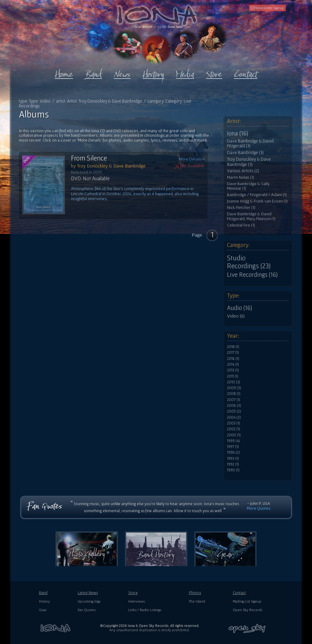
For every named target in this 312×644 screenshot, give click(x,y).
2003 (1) (234, 423)
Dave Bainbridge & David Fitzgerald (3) (250, 144)
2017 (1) (233, 353)
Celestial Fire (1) (241, 225)
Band (43, 593)
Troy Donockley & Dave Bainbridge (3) (249, 162)
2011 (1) (233, 376)
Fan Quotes (87, 610)
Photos (195, 593)
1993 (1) (233, 459)
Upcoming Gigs (89, 601)
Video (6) (236, 316)
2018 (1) (233, 347)
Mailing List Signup (247, 601)
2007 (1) (234, 400)
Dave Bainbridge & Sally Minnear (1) (248, 186)
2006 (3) (234, 406)
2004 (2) (234, 417)
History (44, 601)
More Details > (192, 159)
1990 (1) (233, 470)
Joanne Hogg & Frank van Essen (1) (257, 201)
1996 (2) (233, 452)
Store (133, 593)
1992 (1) (233, 464)
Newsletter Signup (267, 8)
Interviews (136, 601)
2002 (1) (234, 429)
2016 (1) (233, 359)
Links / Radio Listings (145, 610)
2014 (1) (233, 364)
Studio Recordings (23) (249, 262)
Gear (43, 610)
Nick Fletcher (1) (241, 208)
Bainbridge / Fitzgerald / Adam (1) (257, 195)
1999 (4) (233, 441)
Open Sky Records (248, 610)
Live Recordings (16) (252, 275)
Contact (239, 593)
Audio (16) (239, 308)
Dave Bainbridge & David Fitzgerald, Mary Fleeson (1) (251, 216)
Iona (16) (238, 133)
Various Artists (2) (243, 171)
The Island (197, 601)
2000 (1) (234, 435)
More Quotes (259, 508)
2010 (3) (234, 382)
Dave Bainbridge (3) (245, 153)
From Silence (89, 158)
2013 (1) (233, 370)
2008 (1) (234, 394)
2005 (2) (234, 411)
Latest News (88, 593)
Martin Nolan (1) (241, 177)
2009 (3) (234, 388)
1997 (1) (233, 447)
